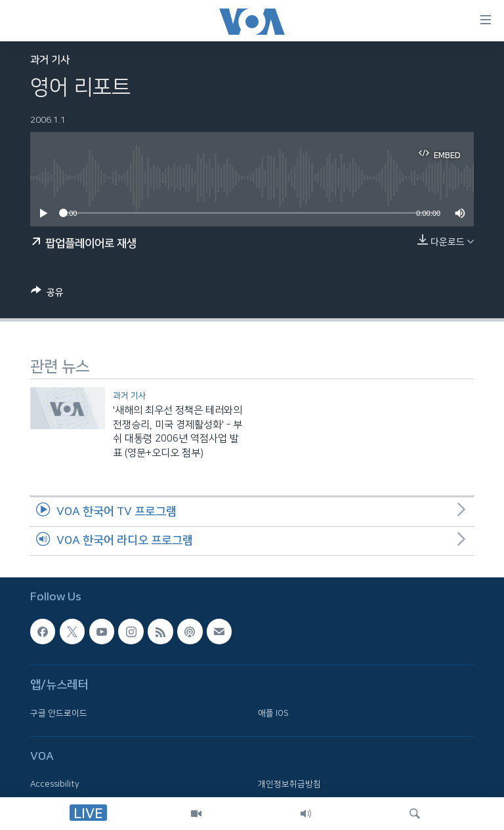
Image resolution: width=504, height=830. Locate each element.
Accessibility (55, 785)
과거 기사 (50, 60)
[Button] (47, 295)
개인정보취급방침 (289, 785)
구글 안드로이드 (59, 713)
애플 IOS (273, 713)
